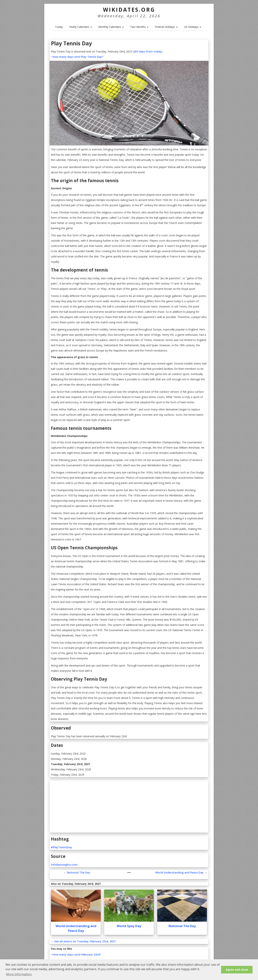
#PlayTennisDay (61, 847)
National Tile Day (78, 872)
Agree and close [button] (237, 970)
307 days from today (148, 51)
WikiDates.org (129, 10)
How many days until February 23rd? (77, 955)
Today (59, 27)
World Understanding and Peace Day (179, 872)
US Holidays (193, 27)
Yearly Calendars (81, 27)
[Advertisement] (129, 806)
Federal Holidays (166, 27)
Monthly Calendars (111, 27)
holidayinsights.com (64, 865)
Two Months (139, 27)
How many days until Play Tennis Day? (78, 57)
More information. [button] (19, 974)
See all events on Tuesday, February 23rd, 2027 (85, 941)
